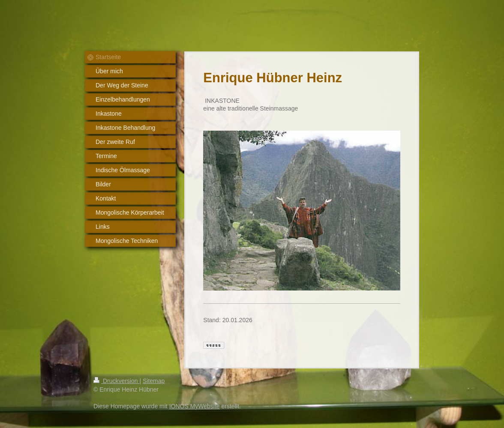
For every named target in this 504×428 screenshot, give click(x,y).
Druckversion (116, 381)
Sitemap (154, 381)
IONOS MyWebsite (195, 406)
